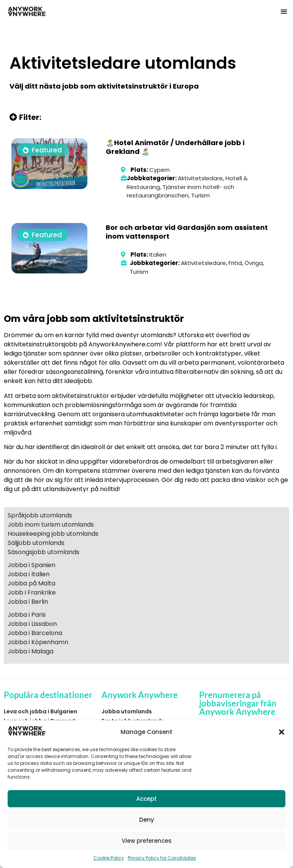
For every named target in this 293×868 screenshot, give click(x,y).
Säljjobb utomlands (36, 543)
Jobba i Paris (27, 615)
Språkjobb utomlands (40, 515)
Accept (146, 799)
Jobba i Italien (29, 574)
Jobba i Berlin (28, 602)
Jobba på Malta (31, 583)
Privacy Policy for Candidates (162, 858)
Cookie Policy (109, 858)
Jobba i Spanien (31, 565)
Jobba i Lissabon (32, 624)
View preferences (147, 841)
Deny (147, 820)
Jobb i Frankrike (32, 592)
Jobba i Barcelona (35, 633)
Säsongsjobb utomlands (43, 552)
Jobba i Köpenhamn (38, 642)
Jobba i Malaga (31, 651)
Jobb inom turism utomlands (51, 525)
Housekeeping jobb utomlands (53, 534)
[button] (282, 732)
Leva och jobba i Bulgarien (40, 711)
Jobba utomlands (127, 711)
